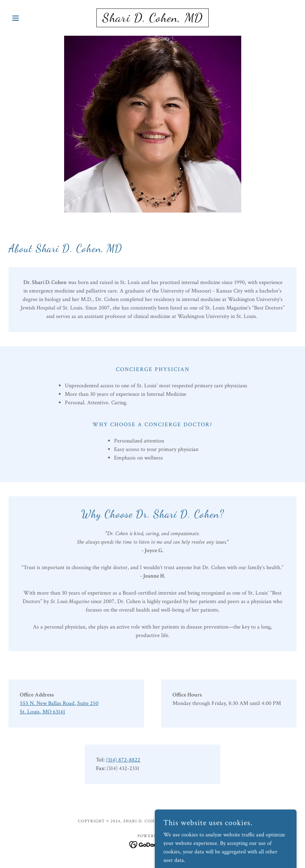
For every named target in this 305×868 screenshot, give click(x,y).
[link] (152, 20)
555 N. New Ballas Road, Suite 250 (59, 703)
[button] (30, 18)
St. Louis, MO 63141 (43, 712)
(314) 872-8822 (123, 760)
